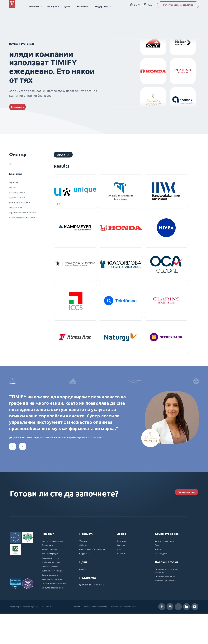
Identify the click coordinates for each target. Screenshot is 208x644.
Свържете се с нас (181, 509)
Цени (70, 6)
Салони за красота (51, 600)
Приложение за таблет (167, 600)
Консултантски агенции (54, 618)
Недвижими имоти (52, 580)
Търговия (14, 182)
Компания (123, 560)
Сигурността (86, 579)
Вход (158, 565)
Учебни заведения (52, 590)
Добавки (84, 565)
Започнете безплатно (167, 560)
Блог (120, 570)
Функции (84, 560)
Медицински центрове (54, 605)
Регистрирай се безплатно (178, 6)
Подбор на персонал (53, 585)
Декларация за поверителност (125, 637)
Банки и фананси (17, 192)
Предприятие (49, 565)
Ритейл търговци (51, 570)
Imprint (73, 637)
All (10, 164)
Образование (15, 208)
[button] (12, 462)
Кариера (122, 565)
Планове (84, 595)
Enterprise (86, 6)
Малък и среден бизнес (54, 560)
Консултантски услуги (19, 203)
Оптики (13, 187)
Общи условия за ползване (94, 637)
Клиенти (122, 575)
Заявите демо (163, 575)
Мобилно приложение (167, 605)
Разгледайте (22, 107)
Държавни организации (55, 595)
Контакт (159, 570)
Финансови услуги (52, 575)
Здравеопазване (17, 197)
